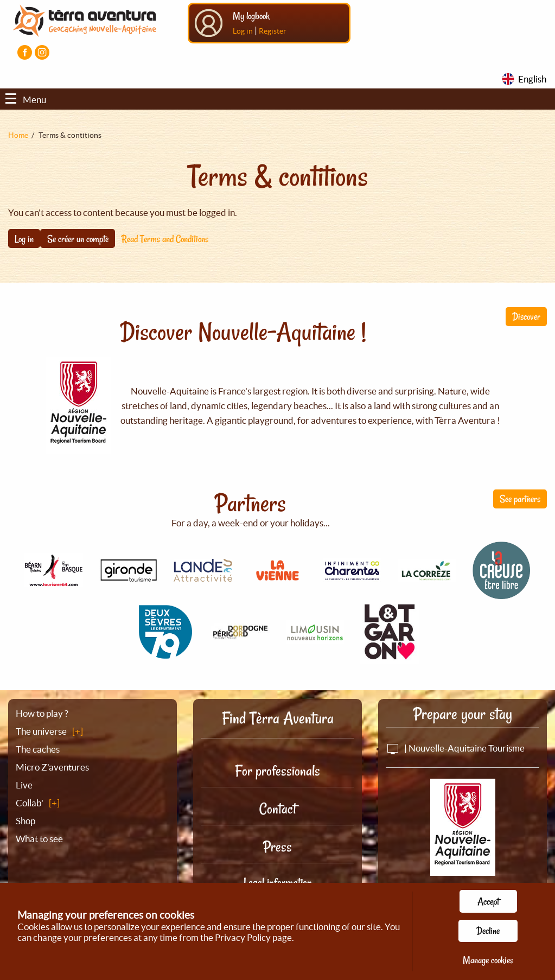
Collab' (30, 803)
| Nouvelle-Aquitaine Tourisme (455, 748)
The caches (38, 749)
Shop (25, 821)
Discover (526, 316)
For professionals (277, 771)
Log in (243, 31)
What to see (39, 839)
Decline (488, 931)
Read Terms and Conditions (165, 239)
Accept (488, 901)
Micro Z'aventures (52, 767)
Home (18, 135)
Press (277, 847)
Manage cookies (488, 960)
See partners (520, 499)
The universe (41, 731)
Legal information (278, 882)
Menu (26, 100)
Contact (278, 809)
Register (273, 31)
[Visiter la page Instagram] (42, 52)
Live (24, 785)
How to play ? (42, 713)
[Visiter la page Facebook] (25, 52)
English (532, 79)
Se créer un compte (78, 239)
